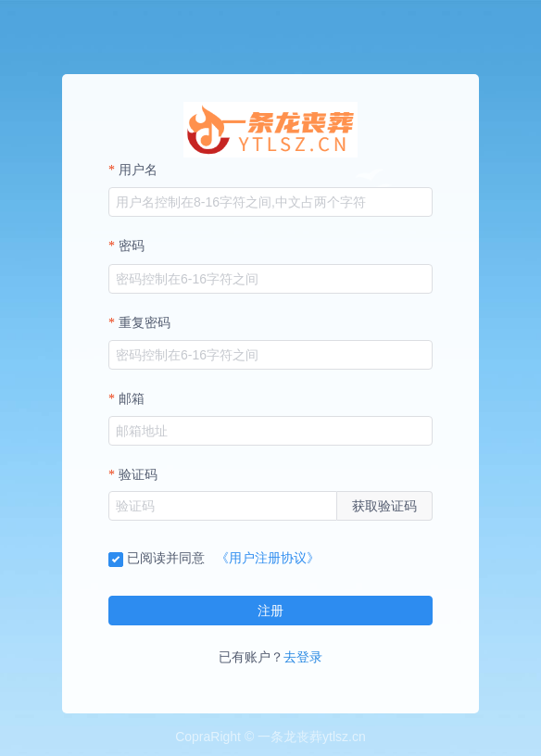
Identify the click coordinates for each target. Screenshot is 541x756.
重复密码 (145, 323)
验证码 (138, 475)
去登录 (303, 657)
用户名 (138, 170)
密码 (132, 246)
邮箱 (132, 399)
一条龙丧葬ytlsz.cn (312, 737)
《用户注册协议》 (268, 558)
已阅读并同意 (157, 558)
